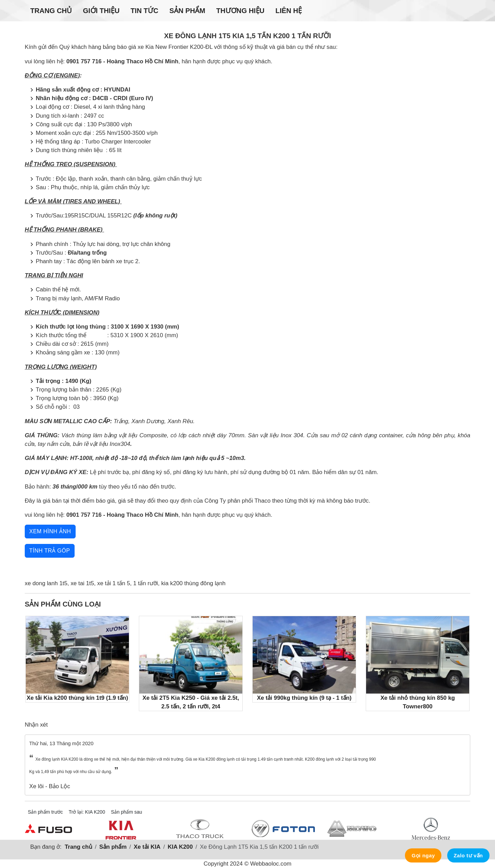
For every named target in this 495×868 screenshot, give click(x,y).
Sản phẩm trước (45, 812)
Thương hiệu (240, 11)
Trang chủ (51, 11)
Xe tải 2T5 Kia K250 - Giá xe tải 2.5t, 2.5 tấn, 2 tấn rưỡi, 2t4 (191, 663)
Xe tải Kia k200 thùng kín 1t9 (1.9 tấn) (77, 659)
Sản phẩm (187, 11)
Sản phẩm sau (127, 812)
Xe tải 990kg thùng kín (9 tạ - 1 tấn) (304, 659)
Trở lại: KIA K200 (87, 812)
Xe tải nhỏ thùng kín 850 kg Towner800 (418, 663)
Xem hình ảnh (50, 531)
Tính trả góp (50, 551)
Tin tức (145, 11)
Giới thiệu (101, 11)
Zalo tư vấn (468, 855)
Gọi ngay (423, 855)
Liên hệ (289, 11)
